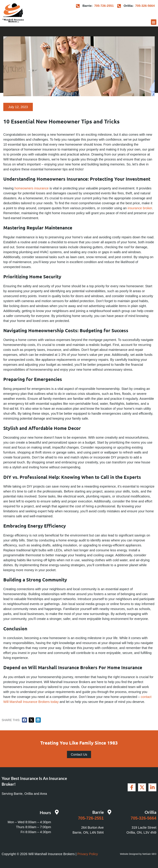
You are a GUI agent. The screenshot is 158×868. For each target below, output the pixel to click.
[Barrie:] (78, 6)
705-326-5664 (145, 6)
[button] (154, 22)
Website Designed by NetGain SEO (138, 854)
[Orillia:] (119, 6)
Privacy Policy (88, 854)
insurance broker (140, 208)
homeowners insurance (32, 188)
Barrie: (87, 6)
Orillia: (128, 6)
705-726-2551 (104, 6)
